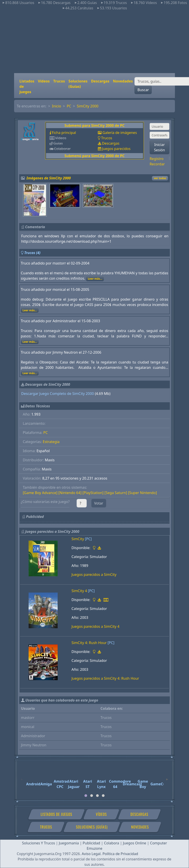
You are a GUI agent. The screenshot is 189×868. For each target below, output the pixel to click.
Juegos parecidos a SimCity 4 (95, 626)
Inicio (57, 106)
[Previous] (22, 777)
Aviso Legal (91, 854)
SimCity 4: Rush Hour (89, 643)
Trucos (59, 81)
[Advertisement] (94, 42)
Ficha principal (64, 133)
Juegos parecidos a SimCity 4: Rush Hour (105, 678)
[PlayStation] (93, 493)
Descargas (100, 81)
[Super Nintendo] (142, 493)
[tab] (86, 796)
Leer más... (95, 279)
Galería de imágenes (120, 133)
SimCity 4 (79, 591)
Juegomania (69, 843)
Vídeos (44, 81)
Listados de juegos (27, 86)
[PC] (88, 539)
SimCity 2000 (88, 106)
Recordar (157, 164)
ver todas (160, 178)
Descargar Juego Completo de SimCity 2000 (58, 394)
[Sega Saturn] (116, 493)
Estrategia (51, 442)
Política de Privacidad (120, 854)
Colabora (111, 843)
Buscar (143, 90)
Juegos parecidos (116, 149)
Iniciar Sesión (159, 147)
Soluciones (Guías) (78, 84)
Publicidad (91, 843)
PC (69, 106)
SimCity (78, 539)
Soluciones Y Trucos (39, 843)
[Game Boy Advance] (40, 493)
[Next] (167, 777)
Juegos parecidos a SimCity (94, 575)
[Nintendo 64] (70, 493)
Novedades (123, 81)
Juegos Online (134, 843)
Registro (157, 159)
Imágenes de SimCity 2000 (49, 178)
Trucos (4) (32, 253)
